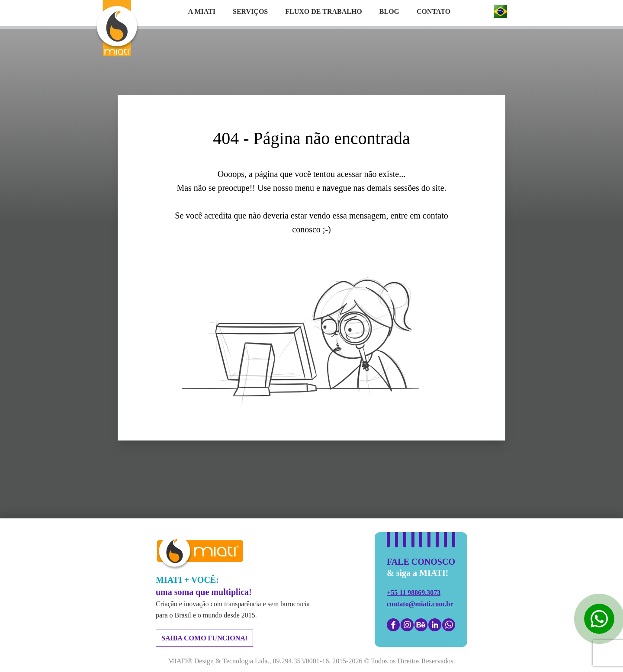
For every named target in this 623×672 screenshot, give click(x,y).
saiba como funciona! (204, 638)
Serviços (250, 11)
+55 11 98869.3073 (414, 593)
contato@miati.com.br (420, 604)
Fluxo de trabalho (324, 11)
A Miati (202, 11)
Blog (389, 11)
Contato (434, 11)
